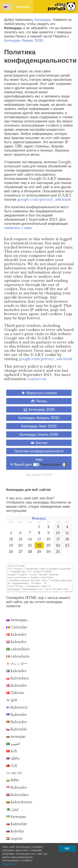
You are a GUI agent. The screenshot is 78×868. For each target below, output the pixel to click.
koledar (15, 835)
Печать (39, 401)
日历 (12, 769)
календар (16, 740)
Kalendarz (18, 682)
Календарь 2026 (39, 409)
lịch (12, 755)
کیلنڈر (12, 813)
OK (67, 848)
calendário (18, 653)
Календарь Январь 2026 (24, 40)
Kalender (17, 689)
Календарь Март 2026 (39, 426)
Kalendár (17, 828)
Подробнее (10, 864)
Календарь (16, 7)
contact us (37, 379)
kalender (16, 638)
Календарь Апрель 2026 (39, 434)
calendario (18, 660)
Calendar (17, 631)
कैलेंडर (12, 784)
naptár (14, 842)
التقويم (13, 747)
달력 (12, 704)
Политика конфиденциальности (39, 451)
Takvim (15, 696)
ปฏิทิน (13, 762)
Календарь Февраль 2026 (39, 418)
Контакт (39, 443)
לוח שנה (14, 777)
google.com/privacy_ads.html (44, 199)
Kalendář (17, 733)
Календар (16, 820)
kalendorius (19, 806)
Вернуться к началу (39, 393)
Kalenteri (17, 711)
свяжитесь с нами (18, 228)
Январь (39, 518)
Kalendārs (17, 798)
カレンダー (17, 667)
